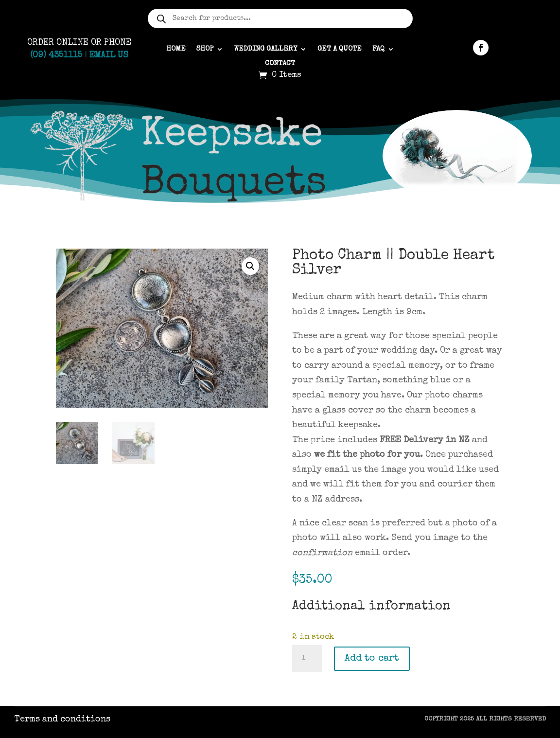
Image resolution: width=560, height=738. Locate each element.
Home (176, 49)
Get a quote (340, 49)
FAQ (378, 49)
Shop (205, 49)
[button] (250, 266)
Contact (280, 64)
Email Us (109, 55)
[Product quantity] (307, 659)
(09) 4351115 (56, 55)
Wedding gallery (265, 49)
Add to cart (372, 659)
